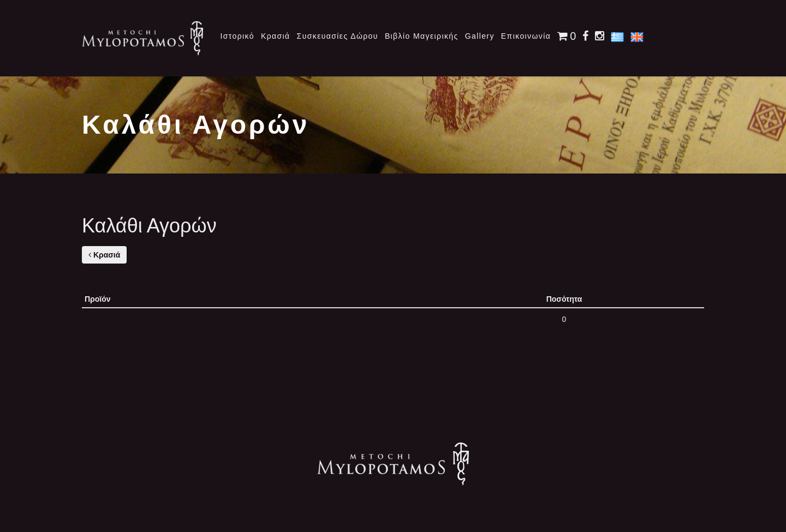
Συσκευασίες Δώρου (338, 36)
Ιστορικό (237, 36)
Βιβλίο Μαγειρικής (422, 36)
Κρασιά (276, 36)
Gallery (480, 36)
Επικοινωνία (526, 36)
